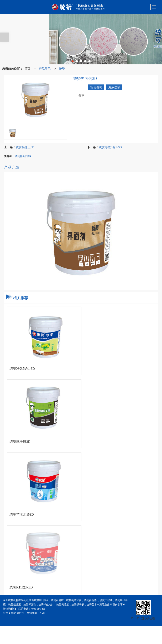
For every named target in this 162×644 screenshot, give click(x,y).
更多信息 (114, 87)
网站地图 (32, 613)
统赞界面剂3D (23, 156)
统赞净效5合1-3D (110, 147)
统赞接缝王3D (25, 147)
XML (43, 613)
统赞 (62, 69)
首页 (27, 69)
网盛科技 (19, 613)
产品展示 (45, 69)
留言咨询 (96, 87)
